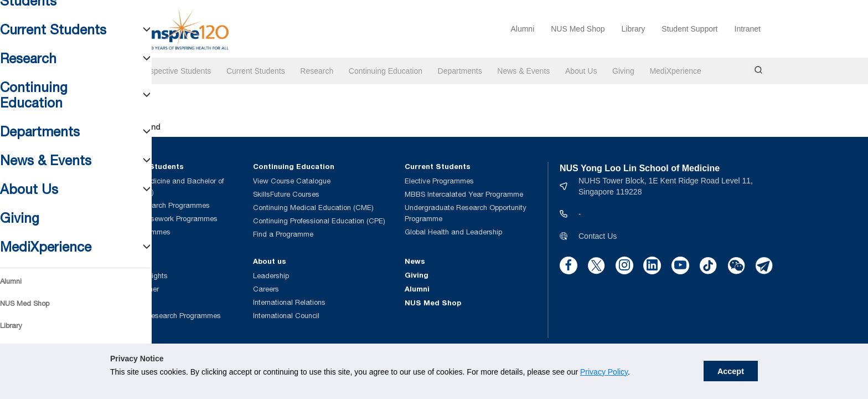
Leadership (271, 276)
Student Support (689, 29)
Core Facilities (125, 302)
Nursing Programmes (136, 232)
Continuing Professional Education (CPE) (319, 221)
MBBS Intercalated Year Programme (464, 194)
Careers (266, 289)
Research (317, 71)
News (415, 261)
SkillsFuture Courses (286, 194)
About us (270, 261)
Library (634, 29)
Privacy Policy (604, 372)
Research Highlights (135, 276)
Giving (623, 71)
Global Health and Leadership (453, 232)
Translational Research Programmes (161, 316)
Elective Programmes (439, 181)
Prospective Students (174, 71)
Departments (460, 71)
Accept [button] (731, 371)
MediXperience (675, 71)
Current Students (256, 71)
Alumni (522, 29)
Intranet (748, 29)
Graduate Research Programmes (156, 205)
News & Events (523, 71)
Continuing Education (386, 71)
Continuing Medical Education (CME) (313, 208)
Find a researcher (130, 289)
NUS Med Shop (578, 29)
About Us (581, 71)
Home (112, 71)
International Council (286, 316)
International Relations (289, 302)
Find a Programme (283, 234)
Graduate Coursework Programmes (160, 219)
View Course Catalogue (292, 181)
